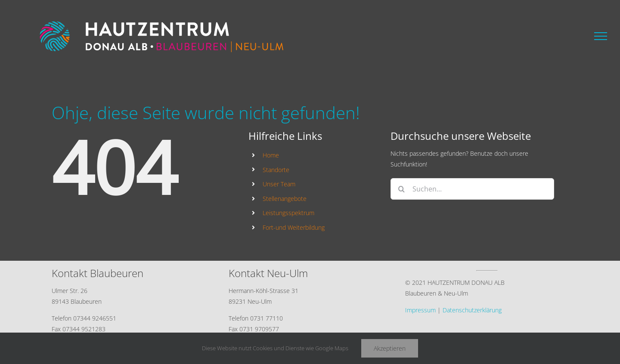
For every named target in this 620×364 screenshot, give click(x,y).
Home (271, 155)
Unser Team (279, 184)
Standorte (276, 170)
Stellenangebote (285, 199)
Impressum (420, 310)
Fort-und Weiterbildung (294, 227)
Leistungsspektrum (288, 213)
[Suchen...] (472, 189)
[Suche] (401, 189)
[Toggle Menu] (601, 36)
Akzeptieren (390, 348)
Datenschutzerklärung (472, 310)
